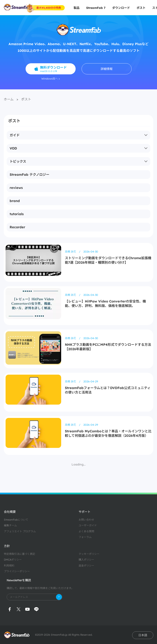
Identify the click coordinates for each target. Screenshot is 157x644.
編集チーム (10, 525)
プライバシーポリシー (17, 571)
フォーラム (85, 537)
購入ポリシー (86, 560)
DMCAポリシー (13, 560)
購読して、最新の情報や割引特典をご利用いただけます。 (40, 588)
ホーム (9, 99)
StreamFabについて (16, 520)
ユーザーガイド (88, 525)
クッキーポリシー (89, 554)
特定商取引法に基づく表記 (19, 554)
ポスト (141, 8)
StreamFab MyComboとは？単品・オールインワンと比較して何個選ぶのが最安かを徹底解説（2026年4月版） (108, 433)
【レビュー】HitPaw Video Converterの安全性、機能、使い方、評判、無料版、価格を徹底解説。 (105, 303)
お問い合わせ (86, 520)
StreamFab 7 (96, 8)
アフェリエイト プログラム (20, 531)
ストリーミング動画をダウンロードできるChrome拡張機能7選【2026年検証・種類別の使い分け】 (108, 260)
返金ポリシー (86, 566)
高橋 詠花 (71, 252)
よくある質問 (86, 531)
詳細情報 (107, 69)
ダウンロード (121, 8)
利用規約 (9, 566)
